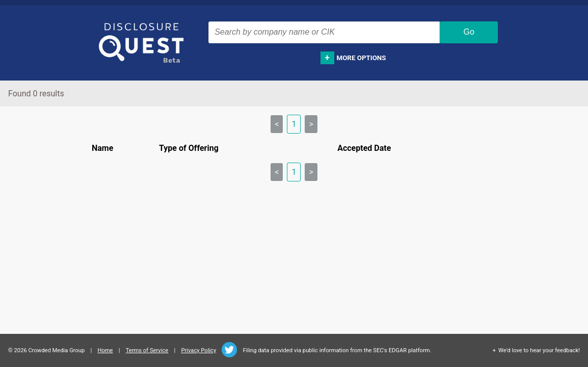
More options (362, 58)
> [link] (311, 124)
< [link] (277, 124)
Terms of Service (147, 350)
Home (105, 350)
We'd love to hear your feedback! (539, 350)
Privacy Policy (198, 350)
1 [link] (294, 124)
